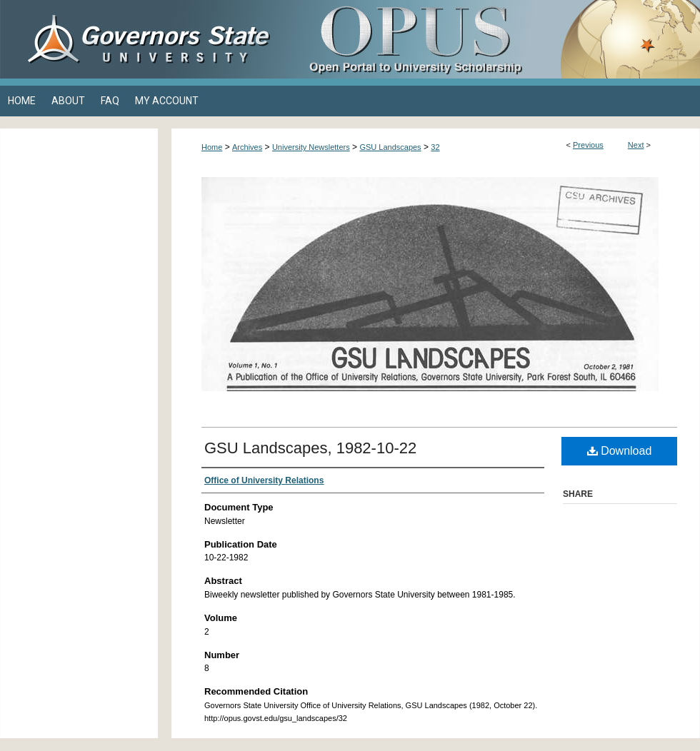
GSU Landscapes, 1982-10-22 (310, 448)
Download (620, 451)
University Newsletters (311, 147)
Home (212, 147)
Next (636, 145)
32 (435, 147)
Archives (247, 147)
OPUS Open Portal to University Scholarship (493, 39)
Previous (588, 145)
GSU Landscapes (390, 147)
